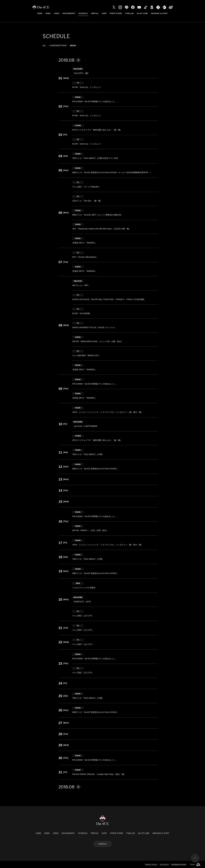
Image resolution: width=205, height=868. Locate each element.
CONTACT (102, 844)
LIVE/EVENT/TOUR (58, 46)
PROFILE (95, 13)
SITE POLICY (164, 864)
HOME (40, 13)
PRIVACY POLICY (151, 864)
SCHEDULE (83, 13)
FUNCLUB (129, 13)
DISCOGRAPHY (69, 13)
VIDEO (57, 13)
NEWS (48, 13)
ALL (44, 46)
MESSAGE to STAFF (159, 13)
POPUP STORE (116, 13)
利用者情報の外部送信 (179, 864)
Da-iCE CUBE (142, 13)
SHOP (104, 13)
